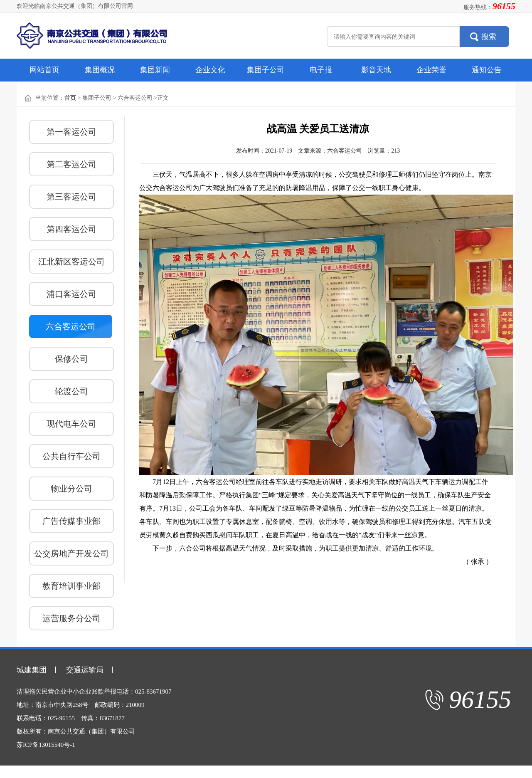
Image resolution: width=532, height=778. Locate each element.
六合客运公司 (71, 326)
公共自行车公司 (71, 456)
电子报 (321, 70)
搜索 (489, 37)
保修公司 (71, 359)
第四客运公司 (71, 229)
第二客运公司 (71, 164)
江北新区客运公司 (71, 262)
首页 (70, 98)
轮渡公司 (71, 391)
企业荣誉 (431, 70)
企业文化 (210, 70)
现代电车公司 (71, 424)
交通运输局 (85, 670)
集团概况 (100, 70)
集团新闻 (155, 70)
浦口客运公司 (71, 294)
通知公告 (487, 70)
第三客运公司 (71, 197)
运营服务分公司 (71, 618)
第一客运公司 (71, 132)
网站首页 (44, 70)
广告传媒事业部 (71, 521)
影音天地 (376, 70)
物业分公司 (71, 489)
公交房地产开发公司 (71, 553)
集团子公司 (266, 70)
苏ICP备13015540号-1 (46, 745)
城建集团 (32, 670)
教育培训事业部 (71, 586)
